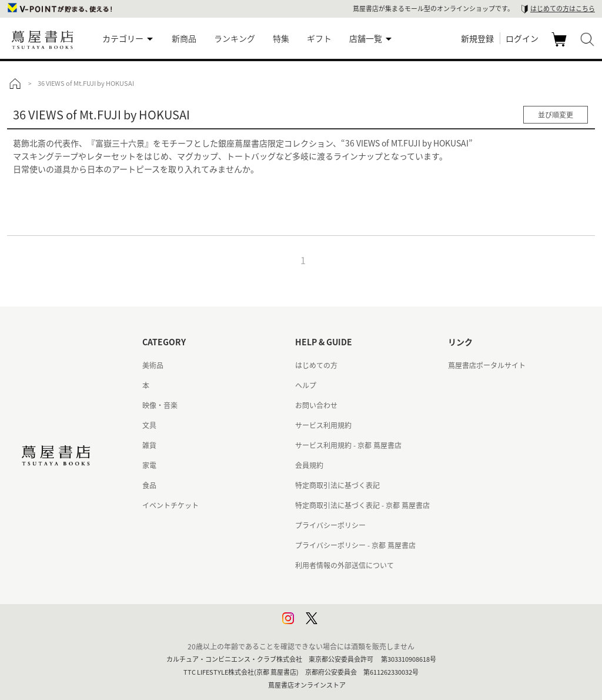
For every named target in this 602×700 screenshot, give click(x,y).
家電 (149, 465)
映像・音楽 (160, 405)
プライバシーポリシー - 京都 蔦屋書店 (355, 545)
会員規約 (309, 465)
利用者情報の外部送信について (345, 565)
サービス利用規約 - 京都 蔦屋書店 (348, 445)
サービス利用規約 (323, 425)
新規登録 (477, 38)
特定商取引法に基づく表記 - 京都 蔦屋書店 (362, 505)
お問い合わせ (316, 405)
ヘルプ (306, 385)
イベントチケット (170, 505)
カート (561, 46)
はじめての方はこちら (563, 9)
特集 (281, 38)
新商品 (184, 38)
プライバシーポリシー (330, 525)
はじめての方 (316, 365)
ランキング (235, 38)
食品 (149, 485)
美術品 (153, 365)
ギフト (319, 38)
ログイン (522, 38)
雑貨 (149, 445)
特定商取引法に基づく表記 (337, 485)
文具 (149, 425)
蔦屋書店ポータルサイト (487, 365)
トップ (15, 84)
